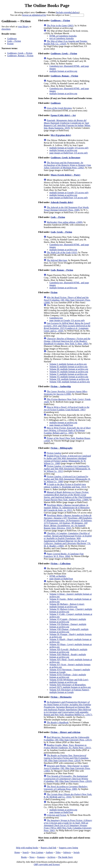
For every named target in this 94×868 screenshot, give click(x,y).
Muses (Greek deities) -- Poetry (66, 175)
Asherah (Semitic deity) (62, 202)
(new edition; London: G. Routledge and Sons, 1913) (65, 486)
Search (26, 852)
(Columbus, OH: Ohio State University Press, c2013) (68, 739)
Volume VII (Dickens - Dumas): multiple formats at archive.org (68, 626)
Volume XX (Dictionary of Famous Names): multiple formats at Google (69, 691)
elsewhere (6, 29)
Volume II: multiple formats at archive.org (68, 367)
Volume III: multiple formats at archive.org (69, 369)
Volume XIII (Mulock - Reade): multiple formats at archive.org (68, 656)
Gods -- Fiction (14, 41)
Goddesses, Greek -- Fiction (20, 53)
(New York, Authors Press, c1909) (68, 496)
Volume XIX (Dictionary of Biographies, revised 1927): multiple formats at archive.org (70, 686)
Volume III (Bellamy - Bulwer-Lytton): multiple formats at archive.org (67, 605)
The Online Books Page (47, 5)
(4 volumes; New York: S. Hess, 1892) (67, 341)
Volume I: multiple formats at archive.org (68, 364)
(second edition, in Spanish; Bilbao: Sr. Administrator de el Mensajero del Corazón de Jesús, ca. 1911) (67, 508)
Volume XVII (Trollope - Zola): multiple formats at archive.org (68, 676)
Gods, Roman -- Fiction (62, 270)
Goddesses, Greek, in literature (65, 158)
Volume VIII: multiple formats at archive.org (70, 382)
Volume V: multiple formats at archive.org (68, 374)
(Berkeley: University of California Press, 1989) (66, 788)
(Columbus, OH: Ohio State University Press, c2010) (68, 779)
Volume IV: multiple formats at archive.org (69, 372)
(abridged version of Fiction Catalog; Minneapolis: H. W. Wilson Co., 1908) (67, 460)
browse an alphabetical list (34, 15)
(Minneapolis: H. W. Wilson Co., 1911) (67, 469)
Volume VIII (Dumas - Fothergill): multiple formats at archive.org (69, 631)
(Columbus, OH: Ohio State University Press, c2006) (67, 300)
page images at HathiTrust (61, 425)
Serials (77, 852)
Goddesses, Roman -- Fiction (20, 56)
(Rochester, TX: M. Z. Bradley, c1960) (68, 540)
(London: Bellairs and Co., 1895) (67, 430)
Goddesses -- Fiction (60, 20)
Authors (49, 852)
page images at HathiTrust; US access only (69, 153)
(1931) (62, 252)
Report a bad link (48, 848)
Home (17, 852)
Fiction (10, 44)
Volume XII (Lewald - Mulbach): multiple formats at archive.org (68, 651)
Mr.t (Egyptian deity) (61, 135)
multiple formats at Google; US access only (69, 148)
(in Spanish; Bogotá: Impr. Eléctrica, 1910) (68, 522)
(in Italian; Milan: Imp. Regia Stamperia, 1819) (67, 124)
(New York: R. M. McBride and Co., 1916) (68, 796)
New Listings (37, 852)
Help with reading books (27, 848)
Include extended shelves (68, 12)
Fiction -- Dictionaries (61, 697)
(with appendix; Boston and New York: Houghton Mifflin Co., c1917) (68, 708)
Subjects (67, 852)
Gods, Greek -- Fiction (61, 232)
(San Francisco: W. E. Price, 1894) (64, 555)
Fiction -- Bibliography (62, 448)
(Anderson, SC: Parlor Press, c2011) (67, 746)
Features (41, 857)
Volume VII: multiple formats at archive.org (69, 379)
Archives (51, 857)
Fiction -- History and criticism (66, 732)
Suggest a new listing (68, 848)
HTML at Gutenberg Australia (63, 36)
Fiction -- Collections (61, 564)
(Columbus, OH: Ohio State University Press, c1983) (67, 768)
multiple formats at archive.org (63, 71)
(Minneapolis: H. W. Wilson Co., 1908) (67, 479)
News (32, 857)
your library (23, 27)
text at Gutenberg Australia (62, 38)
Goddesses (12, 39)
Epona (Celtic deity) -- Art (63, 115)
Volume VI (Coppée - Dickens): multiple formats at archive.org (68, 620)
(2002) (60, 26)
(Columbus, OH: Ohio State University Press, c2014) (66, 758)
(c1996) (66, 393)
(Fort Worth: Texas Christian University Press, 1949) (66, 209)
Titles (58, 852)
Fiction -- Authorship (61, 386)
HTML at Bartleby (58, 576)
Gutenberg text (56, 318)
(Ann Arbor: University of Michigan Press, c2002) (67, 165)
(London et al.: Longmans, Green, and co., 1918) (67, 327)
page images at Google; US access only (67, 320)
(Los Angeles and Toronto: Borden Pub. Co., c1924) (66, 42)
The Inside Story (65, 857)
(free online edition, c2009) (65, 222)
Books (24, 857)
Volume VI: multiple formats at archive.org (69, 377)
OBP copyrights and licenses (47, 864)
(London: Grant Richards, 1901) (67, 408)
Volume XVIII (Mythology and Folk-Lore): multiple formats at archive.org (69, 681)
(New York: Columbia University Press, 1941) (68, 825)
